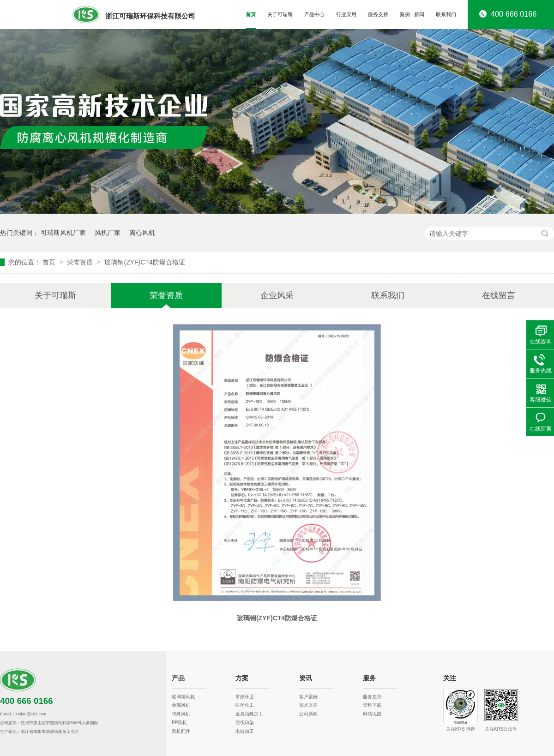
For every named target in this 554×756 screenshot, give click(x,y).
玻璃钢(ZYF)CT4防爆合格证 (145, 262)
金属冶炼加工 (249, 714)
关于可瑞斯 (280, 14)
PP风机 (179, 723)
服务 (369, 678)
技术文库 (308, 705)
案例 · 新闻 (412, 14)
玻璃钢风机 (183, 697)
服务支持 (378, 14)
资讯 (306, 678)
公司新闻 (308, 714)
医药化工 (245, 705)
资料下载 (372, 705)
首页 (251, 14)
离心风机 (142, 233)
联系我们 (446, 14)
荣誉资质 (81, 262)
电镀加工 (245, 731)
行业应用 (346, 14)
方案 (242, 678)
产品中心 (314, 14)
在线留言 (499, 295)
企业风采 (277, 295)
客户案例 (308, 697)
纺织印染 (245, 723)
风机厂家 (108, 233)
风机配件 (181, 731)
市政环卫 (245, 697)
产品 (178, 678)
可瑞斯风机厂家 (63, 233)
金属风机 (181, 705)
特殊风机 (181, 714)
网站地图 (372, 714)
